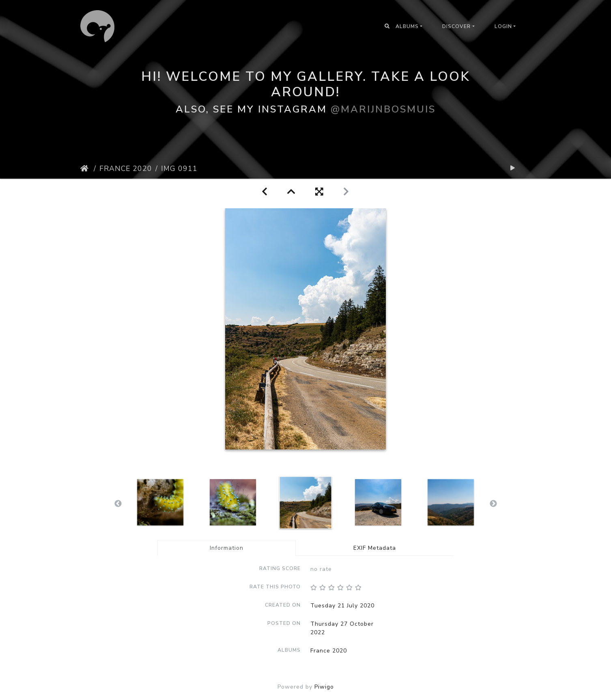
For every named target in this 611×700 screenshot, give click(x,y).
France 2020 (126, 169)
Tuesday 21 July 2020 (342, 606)
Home (85, 169)
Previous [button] (118, 504)
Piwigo (324, 687)
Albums (407, 26)
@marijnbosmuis (383, 109)
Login (503, 26)
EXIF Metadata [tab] (375, 548)
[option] (160, 502)
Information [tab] (227, 548)
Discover (456, 26)
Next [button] (493, 504)
